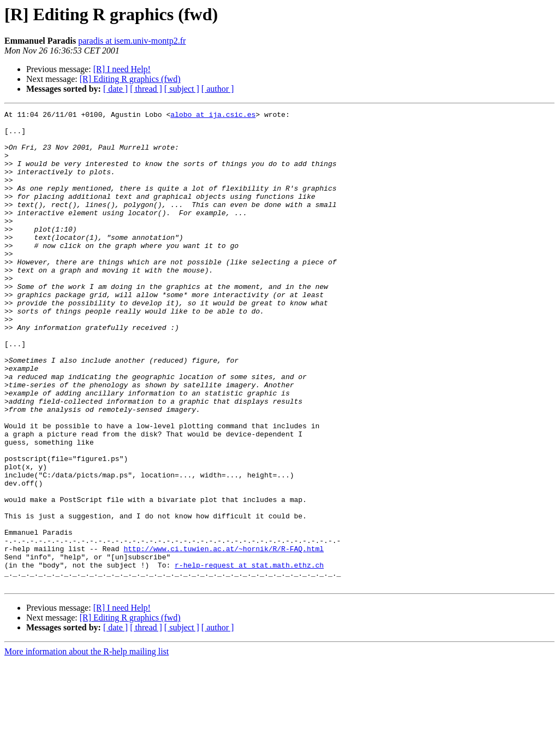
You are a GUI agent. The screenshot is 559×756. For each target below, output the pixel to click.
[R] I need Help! (122, 69)
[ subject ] (182, 89)
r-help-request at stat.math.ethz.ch (249, 657)
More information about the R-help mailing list (87, 746)
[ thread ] (146, 89)
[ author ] (218, 89)
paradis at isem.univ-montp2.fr (132, 41)
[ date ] (115, 89)
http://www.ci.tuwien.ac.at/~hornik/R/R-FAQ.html (224, 637)
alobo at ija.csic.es (213, 116)
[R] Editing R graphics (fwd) (130, 79)
